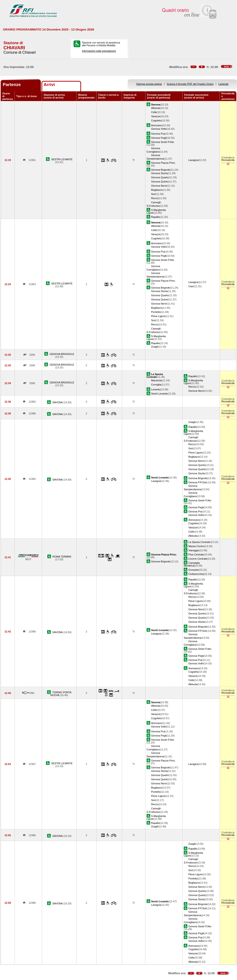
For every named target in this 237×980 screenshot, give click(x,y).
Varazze (156, 116)
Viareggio (194, 550)
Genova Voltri (159, 129)
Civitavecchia (196, 574)
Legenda (223, 84)
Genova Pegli (159, 138)
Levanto (156, 389)
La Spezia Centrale (199, 542)
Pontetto (156, 312)
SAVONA (58, 402)
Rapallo (156, 217)
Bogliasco (157, 190)
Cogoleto (156, 120)
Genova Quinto (160, 182)
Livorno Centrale (198, 559)
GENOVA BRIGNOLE (62, 354)
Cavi (191, 286)
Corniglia (156, 385)
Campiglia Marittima (192, 564)
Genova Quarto (160, 177)
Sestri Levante (159, 394)
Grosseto (193, 570)
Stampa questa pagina (149, 84)
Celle (154, 112)
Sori (153, 194)
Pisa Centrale (196, 555)
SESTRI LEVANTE (62, 159)
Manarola (156, 380)
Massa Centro (196, 546)
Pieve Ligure (158, 316)
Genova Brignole (161, 170)
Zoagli (155, 347)
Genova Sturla (159, 173)
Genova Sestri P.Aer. (163, 142)
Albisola (156, 108)
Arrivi (49, 85)
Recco (155, 198)
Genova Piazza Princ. (163, 163)
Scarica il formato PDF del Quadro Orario (190, 84)
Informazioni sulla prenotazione (99, 51)
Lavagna (193, 160)
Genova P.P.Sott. (198, 482)
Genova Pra (158, 134)
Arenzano (157, 125)
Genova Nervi (159, 186)
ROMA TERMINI (62, 557)
